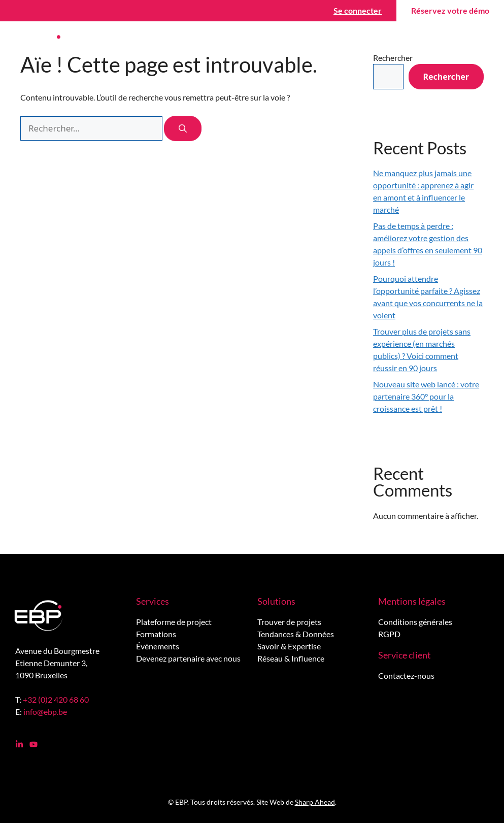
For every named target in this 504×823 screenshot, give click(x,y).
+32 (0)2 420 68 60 (56, 699)
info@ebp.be (45, 712)
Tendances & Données (296, 634)
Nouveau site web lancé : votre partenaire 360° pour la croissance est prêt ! (426, 396)
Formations (156, 634)
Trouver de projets (289, 622)
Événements (158, 646)
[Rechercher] (183, 128)
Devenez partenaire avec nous (188, 658)
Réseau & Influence (291, 658)
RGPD (389, 634)
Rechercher (446, 77)
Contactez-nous (406, 676)
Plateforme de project (174, 622)
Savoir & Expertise (289, 646)
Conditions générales (415, 622)
